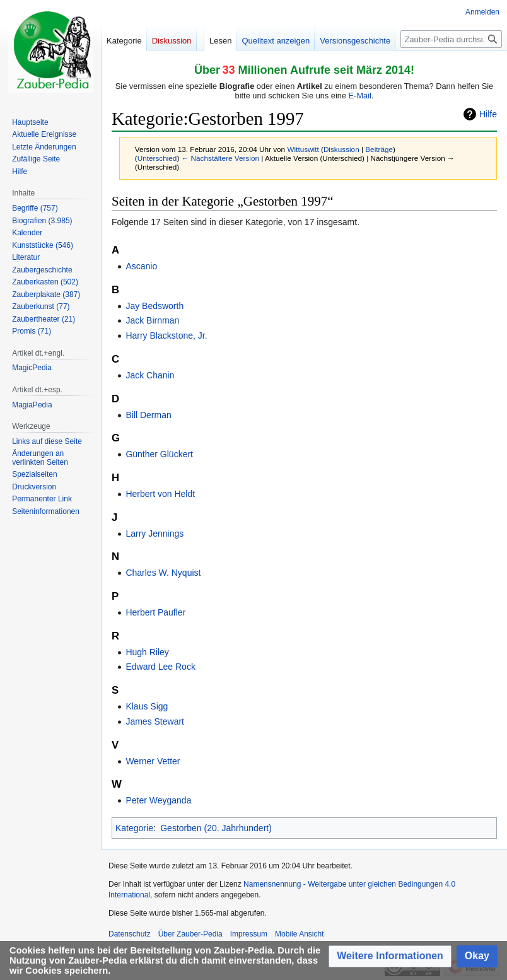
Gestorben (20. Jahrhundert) (216, 828)
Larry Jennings (154, 534)
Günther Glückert (159, 454)
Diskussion (341, 149)
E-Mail (360, 96)
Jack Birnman (152, 320)
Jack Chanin (150, 375)
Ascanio (141, 266)
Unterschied (157, 158)
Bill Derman (148, 415)
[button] (390, 956)
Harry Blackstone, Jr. (166, 335)
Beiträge (379, 149)
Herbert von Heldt (160, 494)
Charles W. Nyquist (163, 573)
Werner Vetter (153, 761)
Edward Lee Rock (160, 667)
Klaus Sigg (147, 706)
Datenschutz (130, 934)
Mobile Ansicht (299, 934)
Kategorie (134, 828)
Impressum (249, 934)
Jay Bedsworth (154, 306)
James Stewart (155, 721)
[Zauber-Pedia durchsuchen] (451, 39)
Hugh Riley (147, 652)
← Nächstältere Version (220, 158)
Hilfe (488, 114)
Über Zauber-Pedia (190, 934)
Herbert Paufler (155, 612)
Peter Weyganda (158, 800)
